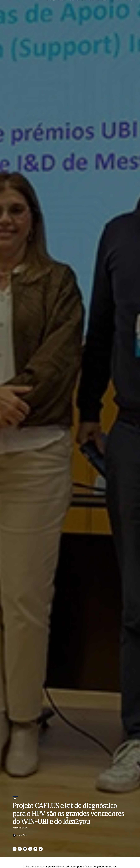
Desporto (62, 6)
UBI (47, 6)
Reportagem (102, 6)
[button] (15, 857)
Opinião (92, 6)
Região (53, 6)
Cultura (71, 6)
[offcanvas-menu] (113, 6)
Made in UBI (81, 6)
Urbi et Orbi (21, 843)
